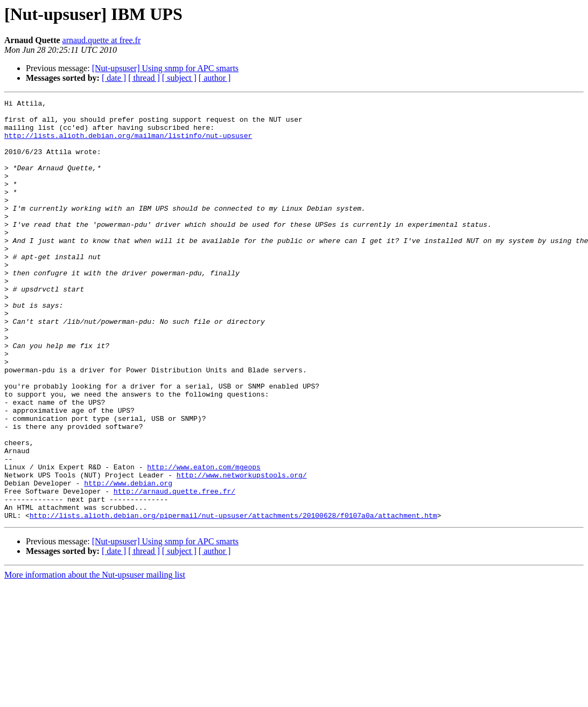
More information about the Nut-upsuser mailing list (95, 659)
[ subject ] (179, 78)
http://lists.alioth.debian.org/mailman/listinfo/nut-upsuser (128, 143)
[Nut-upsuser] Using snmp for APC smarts (165, 68)
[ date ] (114, 78)
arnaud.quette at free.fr (102, 40)
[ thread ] (144, 78)
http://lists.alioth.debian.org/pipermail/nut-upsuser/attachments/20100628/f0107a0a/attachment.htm (233, 599)
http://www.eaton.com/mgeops (204, 541)
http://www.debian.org (128, 560)
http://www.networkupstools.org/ (242, 551)
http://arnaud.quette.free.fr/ (174, 570)
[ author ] (215, 78)
